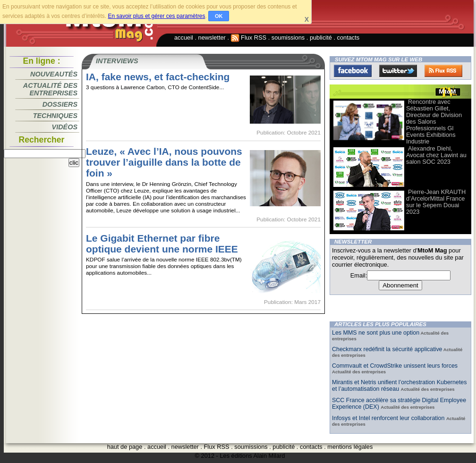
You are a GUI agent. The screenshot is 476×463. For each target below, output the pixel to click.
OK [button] (219, 16)
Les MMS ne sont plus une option (376, 333)
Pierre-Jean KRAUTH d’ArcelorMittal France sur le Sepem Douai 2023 (436, 202)
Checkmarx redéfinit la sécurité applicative (387, 349)
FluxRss (443, 71)
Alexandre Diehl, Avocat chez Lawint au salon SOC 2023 (436, 155)
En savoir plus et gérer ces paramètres (156, 16)
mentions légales (350, 447)
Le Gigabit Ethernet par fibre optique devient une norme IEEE (162, 244)
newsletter (212, 38)
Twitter (398, 71)
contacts (348, 38)
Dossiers (60, 104)
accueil (184, 38)
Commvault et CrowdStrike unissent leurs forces (395, 366)
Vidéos (65, 127)
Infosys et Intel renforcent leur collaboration (389, 418)
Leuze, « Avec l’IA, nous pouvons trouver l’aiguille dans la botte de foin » (164, 162)
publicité (321, 38)
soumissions (288, 38)
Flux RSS (249, 38)
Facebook (353, 71)
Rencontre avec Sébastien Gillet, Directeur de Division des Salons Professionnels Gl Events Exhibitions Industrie (434, 122)
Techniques (55, 116)
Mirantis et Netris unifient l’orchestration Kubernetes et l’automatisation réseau (399, 386)
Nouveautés (54, 74)
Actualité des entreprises (50, 89)
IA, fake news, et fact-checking (158, 77)
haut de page (125, 447)
